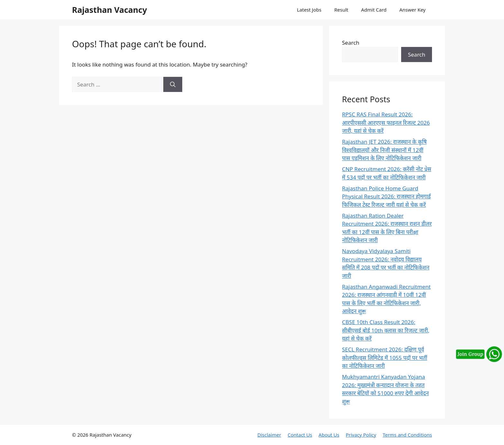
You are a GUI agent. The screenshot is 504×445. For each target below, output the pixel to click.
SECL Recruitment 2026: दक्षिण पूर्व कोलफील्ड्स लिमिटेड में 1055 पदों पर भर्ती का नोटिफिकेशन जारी (385, 358)
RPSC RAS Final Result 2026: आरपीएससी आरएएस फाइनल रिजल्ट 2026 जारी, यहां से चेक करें (386, 123)
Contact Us (300, 435)
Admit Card (374, 10)
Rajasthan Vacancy (109, 10)
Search (351, 43)
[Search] (173, 85)
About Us (329, 435)
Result (341, 10)
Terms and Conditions (407, 435)
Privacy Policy (361, 435)
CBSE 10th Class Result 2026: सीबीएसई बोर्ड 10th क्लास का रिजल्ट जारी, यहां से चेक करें (386, 330)
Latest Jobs (309, 10)
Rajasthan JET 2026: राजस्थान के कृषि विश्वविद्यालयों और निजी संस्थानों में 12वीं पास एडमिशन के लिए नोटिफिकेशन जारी (384, 150)
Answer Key (413, 10)
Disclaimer (269, 435)
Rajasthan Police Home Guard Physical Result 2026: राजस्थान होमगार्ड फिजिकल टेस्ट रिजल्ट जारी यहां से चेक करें (386, 196)
